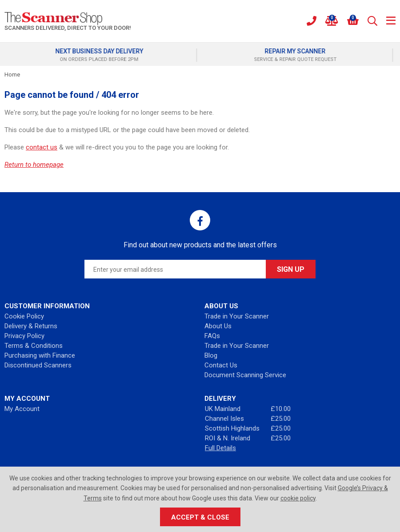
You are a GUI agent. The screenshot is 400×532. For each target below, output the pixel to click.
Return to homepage (34, 165)
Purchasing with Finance (40, 355)
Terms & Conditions (34, 346)
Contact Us (221, 365)
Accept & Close (200, 517)
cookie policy (298, 498)
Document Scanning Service (245, 375)
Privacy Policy (24, 336)
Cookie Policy (24, 316)
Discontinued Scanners (38, 365)
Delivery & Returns (31, 326)
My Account (22, 409)
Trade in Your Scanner (237, 316)
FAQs (212, 336)
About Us (218, 326)
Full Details (220, 448)
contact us (42, 147)
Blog (211, 355)
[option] (102, 55)
